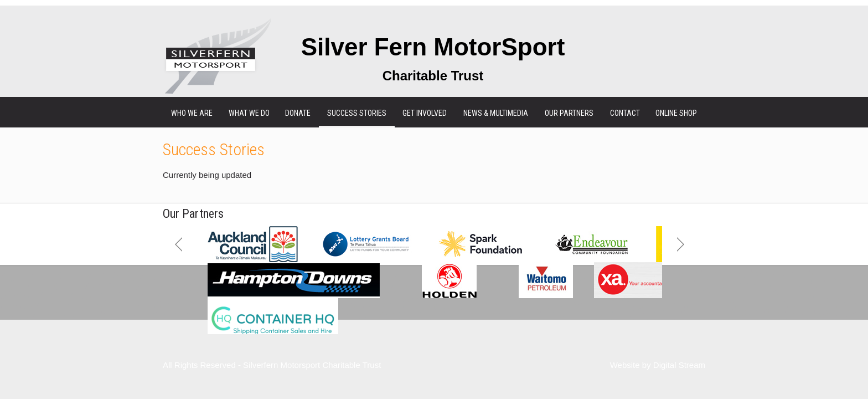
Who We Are (192, 113)
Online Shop (676, 113)
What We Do (249, 113)
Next (681, 244)
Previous (179, 244)
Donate (298, 113)
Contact (625, 113)
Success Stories (357, 113)
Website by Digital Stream (658, 365)
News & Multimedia (496, 113)
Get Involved (425, 113)
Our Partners (569, 113)
